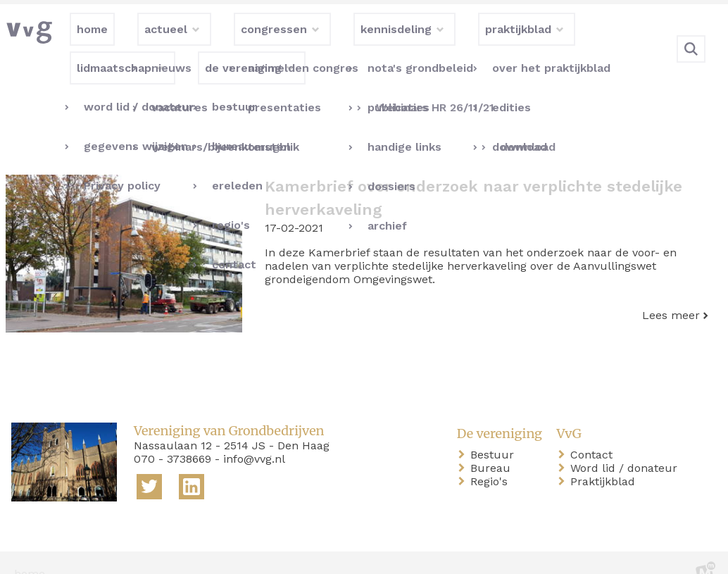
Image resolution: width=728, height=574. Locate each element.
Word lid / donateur (627, 446)
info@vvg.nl (254, 436)
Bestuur (495, 433)
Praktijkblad (605, 460)
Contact (594, 433)
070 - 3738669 (172, 436)
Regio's (492, 460)
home (30, 552)
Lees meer (671, 293)
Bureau (493, 446)
